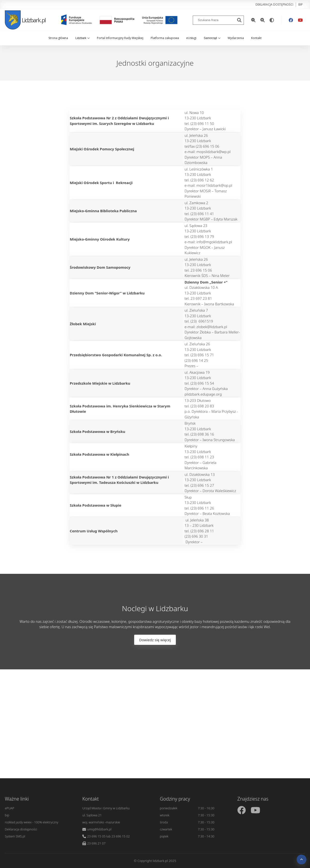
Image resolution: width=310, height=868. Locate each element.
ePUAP (10, 808)
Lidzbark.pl (25, 20)
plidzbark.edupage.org (203, 394)
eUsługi (191, 38)
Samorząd (212, 38)
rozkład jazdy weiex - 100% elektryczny (32, 822)
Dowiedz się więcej (155, 640)
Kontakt (256, 38)
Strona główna (58, 38)
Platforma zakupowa (165, 38)
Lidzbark (82, 38)
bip (301, 4)
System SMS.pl (15, 836)
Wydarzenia (236, 38)
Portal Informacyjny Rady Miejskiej (120, 38)
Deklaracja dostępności (274, 4)
